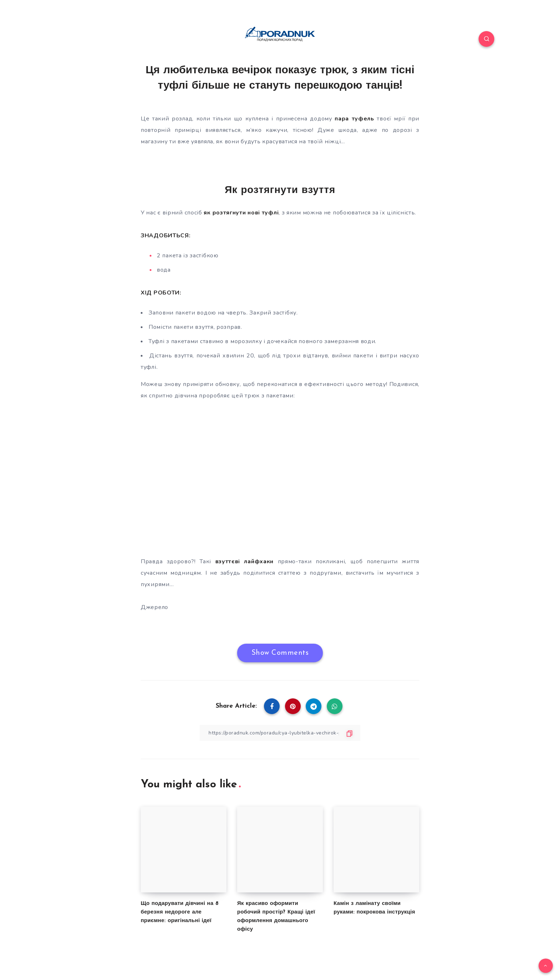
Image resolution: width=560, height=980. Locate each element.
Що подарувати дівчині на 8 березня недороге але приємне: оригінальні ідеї (180, 912)
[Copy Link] (280, 733)
